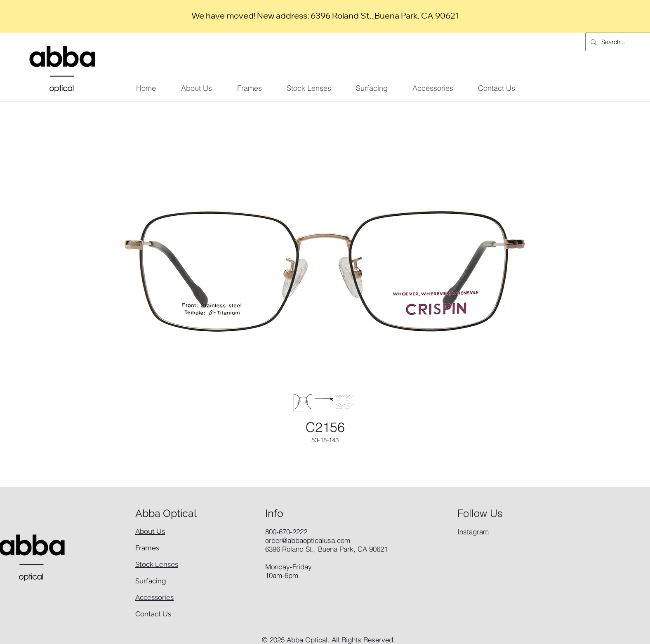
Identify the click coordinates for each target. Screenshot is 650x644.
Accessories (154, 597)
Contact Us (153, 614)
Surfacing (151, 581)
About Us (150, 531)
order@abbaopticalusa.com (308, 540)
